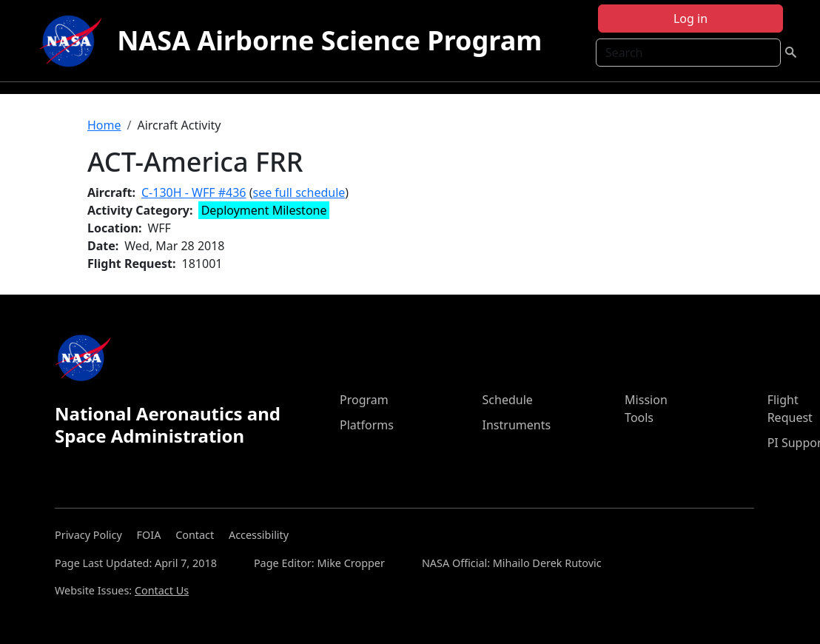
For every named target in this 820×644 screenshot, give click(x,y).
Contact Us (162, 590)
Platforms (367, 425)
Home (104, 125)
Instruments (517, 425)
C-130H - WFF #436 (194, 192)
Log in (690, 19)
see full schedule (299, 192)
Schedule (508, 400)
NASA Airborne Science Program (329, 40)
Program (364, 400)
